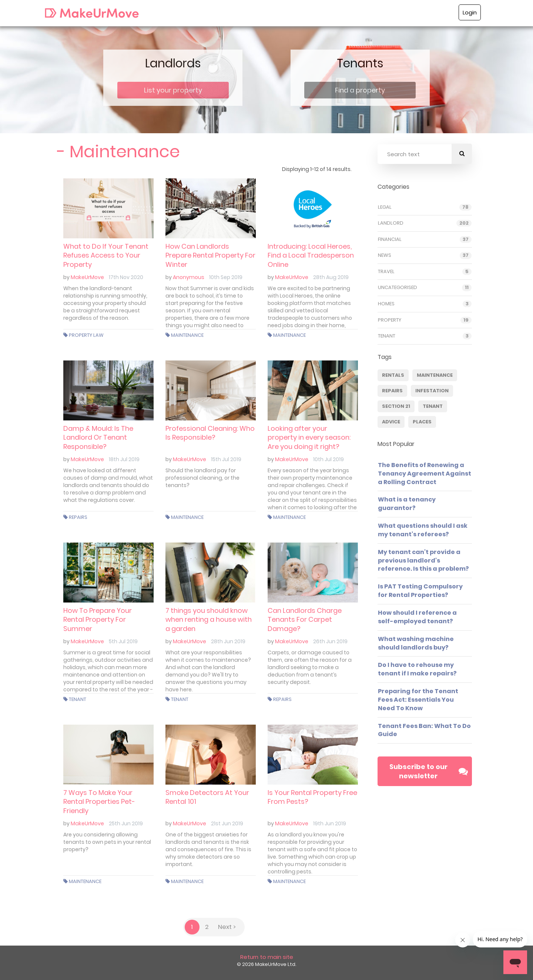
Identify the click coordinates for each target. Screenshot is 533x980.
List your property (173, 90)
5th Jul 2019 (123, 641)
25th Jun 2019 (126, 823)
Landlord (391, 224)
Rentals (393, 376)
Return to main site (267, 957)
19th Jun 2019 (330, 823)
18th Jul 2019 (124, 459)
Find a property (360, 90)
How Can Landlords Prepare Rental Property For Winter (210, 255)
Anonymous (189, 277)
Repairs (78, 517)
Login (470, 12)
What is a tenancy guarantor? (407, 505)
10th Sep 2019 (226, 277)
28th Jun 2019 (228, 641)
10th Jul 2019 (328, 459)
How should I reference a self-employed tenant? (417, 618)
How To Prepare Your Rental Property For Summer (98, 620)
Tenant (78, 699)
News (385, 256)
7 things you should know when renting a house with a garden (209, 620)
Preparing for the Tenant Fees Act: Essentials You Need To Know (418, 700)
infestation (432, 392)
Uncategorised (398, 289)
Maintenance (187, 335)
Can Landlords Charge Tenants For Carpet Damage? (305, 620)
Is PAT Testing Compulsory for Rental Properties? (420, 592)
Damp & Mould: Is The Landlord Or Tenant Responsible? (98, 437)
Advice (391, 423)
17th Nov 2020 (126, 277)
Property (390, 321)
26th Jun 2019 (330, 641)
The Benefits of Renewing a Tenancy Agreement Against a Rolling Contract (425, 474)
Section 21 (396, 407)
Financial (390, 240)
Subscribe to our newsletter (429, 772)
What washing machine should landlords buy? (416, 644)
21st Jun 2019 (227, 823)
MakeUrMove (87, 277)
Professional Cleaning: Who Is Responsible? (210, 433)
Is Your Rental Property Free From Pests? (312, 797)
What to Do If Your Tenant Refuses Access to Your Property (106, 255)
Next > (227, 927)
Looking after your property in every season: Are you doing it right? (309, 437)
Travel (386, 272)
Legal (385, 208)
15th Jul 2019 (226, 459)
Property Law (86, 335)
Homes (386, 305)
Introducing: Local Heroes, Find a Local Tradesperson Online (311, 255)
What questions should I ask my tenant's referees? (423, 531)
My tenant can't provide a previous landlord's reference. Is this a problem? (423, 561)
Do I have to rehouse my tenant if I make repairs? (417, 670)
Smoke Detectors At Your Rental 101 (207, 797)
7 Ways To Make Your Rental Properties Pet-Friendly (99, 802)
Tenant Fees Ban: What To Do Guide (424, 731)
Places (422, 423)
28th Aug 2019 (331, 277)
